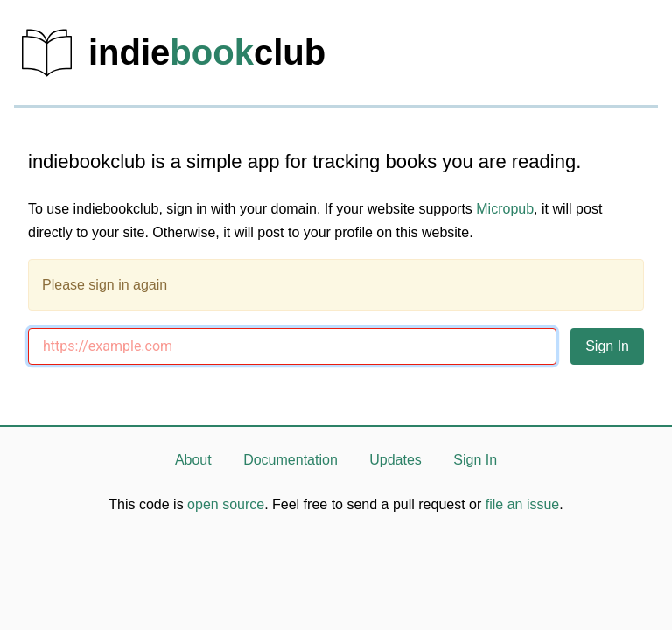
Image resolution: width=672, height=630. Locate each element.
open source (226, 504)
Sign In (475, 460)
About (193, 460)
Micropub (505, 209)
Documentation (290, 460)
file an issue (523, 504)
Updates (395, 460)
